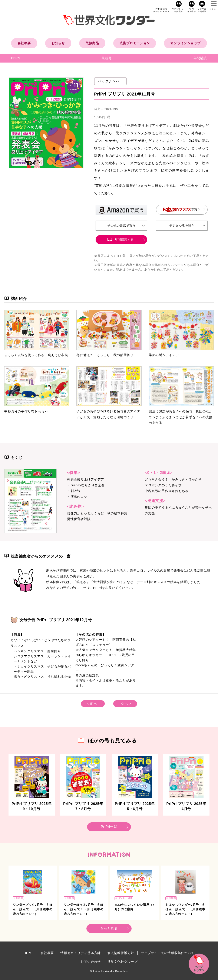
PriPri (15, 58)
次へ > (126, 704)
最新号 (107, 58)
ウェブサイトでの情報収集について (168, 953)
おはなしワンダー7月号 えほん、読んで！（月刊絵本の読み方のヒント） (185, 909)
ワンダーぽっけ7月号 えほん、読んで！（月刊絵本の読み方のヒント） (84, 909)
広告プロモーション (135, 43)
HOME (29, 953)
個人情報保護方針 (121, 953)
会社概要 (24, 43)
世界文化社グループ (122, 962)
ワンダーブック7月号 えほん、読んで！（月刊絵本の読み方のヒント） (33, 909)
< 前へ (92, 704)
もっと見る (109, 928)
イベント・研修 (124, 898)
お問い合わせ (91, 962)
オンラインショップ (185, 43)
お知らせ (58, 43)
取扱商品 (92, 43)
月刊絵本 (18, 898)
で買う (182, 210)
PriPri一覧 (109, 827)
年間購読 (200, 58)
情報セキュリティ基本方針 (81, 953)
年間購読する (124, 240)
